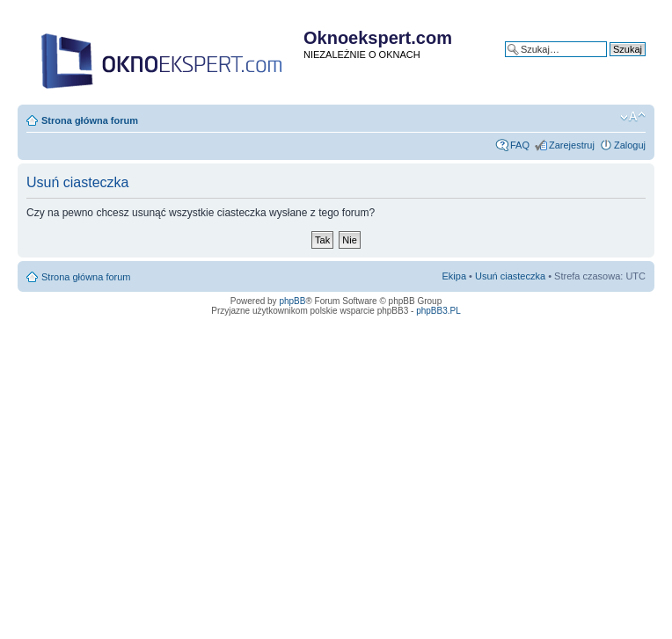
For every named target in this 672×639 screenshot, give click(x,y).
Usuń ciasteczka (510, 276)
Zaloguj (630, 145)
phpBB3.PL (438, 311)
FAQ (520, 145)
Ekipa (455, 276)
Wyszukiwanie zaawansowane (581, 62)
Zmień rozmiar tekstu (633, 117)
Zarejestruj (572, 145)
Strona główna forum (90, 120)
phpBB (292, 301)
